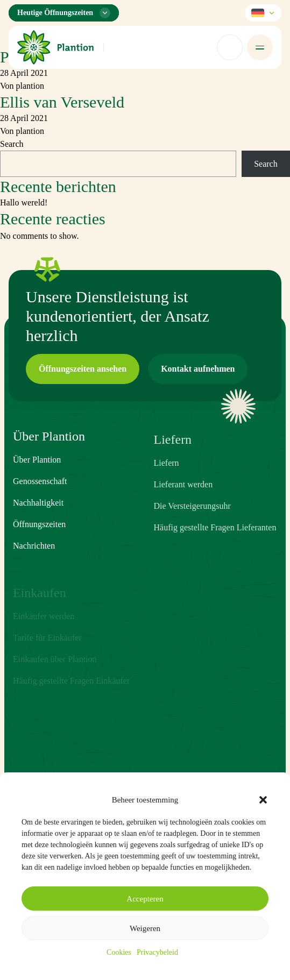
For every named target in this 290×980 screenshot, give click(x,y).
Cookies (119, 952)
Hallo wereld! (24, 203)
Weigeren (145, 928)
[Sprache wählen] (263, 13)
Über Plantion (37, 476)
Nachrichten (34, 562)
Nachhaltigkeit (38, 519)
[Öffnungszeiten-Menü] (64, 13)
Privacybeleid (157, 952)
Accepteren (145, 899)
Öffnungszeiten (39, 541)
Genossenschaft (40, 498)
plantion (30, 86)
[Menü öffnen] (260, 47)
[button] (263, 800)
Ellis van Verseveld (62, 102)
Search (12, 144)
